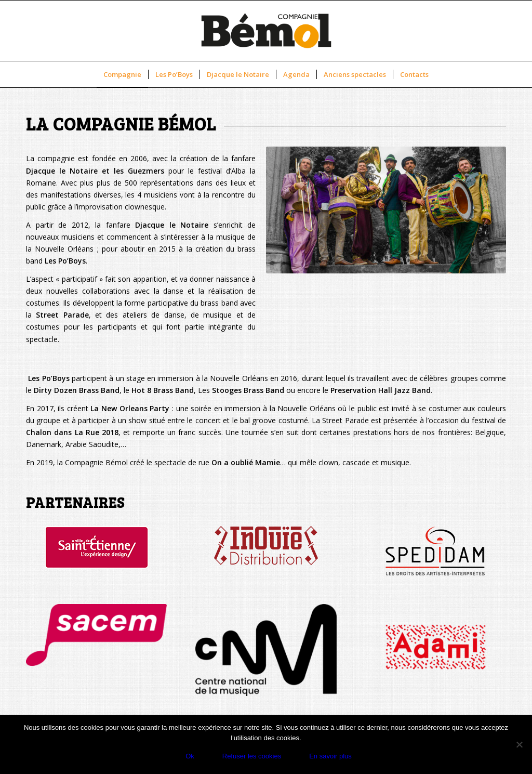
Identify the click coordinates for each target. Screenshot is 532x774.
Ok (190, 756)
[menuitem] (122, 74)
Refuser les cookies (252, 756)
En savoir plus (330, 756)
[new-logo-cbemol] (266, 31)
